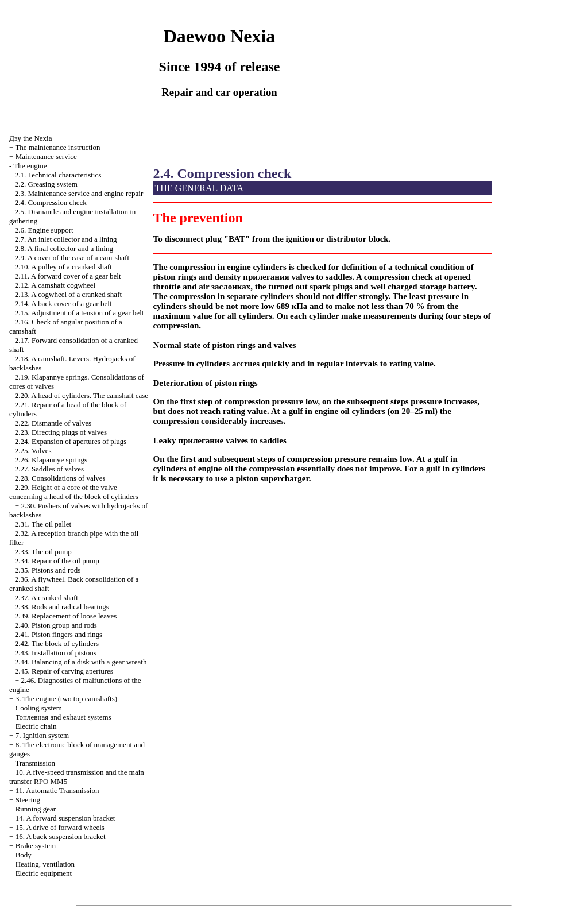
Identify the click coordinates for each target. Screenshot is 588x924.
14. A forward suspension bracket (65, 818)
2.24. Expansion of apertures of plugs (71, 441)
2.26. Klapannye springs (51, 460)
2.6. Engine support (44, 230)
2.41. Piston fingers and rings (59, 634)
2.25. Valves (33, 451)
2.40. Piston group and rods (56, 625)
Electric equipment (44, 873)
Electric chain (36, 726)
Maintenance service (46, 156)
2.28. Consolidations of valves (60, 478)
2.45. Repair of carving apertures (64, 671)
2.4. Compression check (51, 202)
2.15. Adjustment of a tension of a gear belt (80, 313)
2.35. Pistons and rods (48, 570)
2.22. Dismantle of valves (53, 423)
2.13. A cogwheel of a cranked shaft (68, 294)
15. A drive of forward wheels (60, 827)
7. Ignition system (42, 735)
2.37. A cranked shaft (47, 598)
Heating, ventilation (45, 864)
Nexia (30, 138)
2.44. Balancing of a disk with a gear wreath (81, 662)
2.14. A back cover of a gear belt (63, 304)
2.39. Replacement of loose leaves (66, 616)
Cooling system (39, 708)
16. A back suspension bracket (61, 836)
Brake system (36, 846)
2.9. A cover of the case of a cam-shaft (72, 258)
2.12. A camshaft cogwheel (55, 285)
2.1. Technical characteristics (58, 175)
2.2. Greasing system (46, 184)
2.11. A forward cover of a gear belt (68, 276)
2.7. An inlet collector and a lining (66, 239)
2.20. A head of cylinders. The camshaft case (82, 395)
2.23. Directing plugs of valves (61, 432)
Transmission (35, 763)
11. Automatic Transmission (57, 790)
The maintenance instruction (57, 147)
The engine (30, 166)
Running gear (36, 809)
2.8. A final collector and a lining (64, 248)
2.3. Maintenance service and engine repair (79, 193)
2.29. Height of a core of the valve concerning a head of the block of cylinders (74, 492)
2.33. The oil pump (43, 552)
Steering (28, 800)
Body (24, 855)
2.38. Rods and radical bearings (62, 607)
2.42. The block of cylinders (57, 643)
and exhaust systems (63, 717)
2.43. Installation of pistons (56, 653)
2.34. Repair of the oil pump (57, 561)
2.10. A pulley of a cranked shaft (63, 267)
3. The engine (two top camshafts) (66, 699)
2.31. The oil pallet (43, 524)
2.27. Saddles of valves (49, 469)
